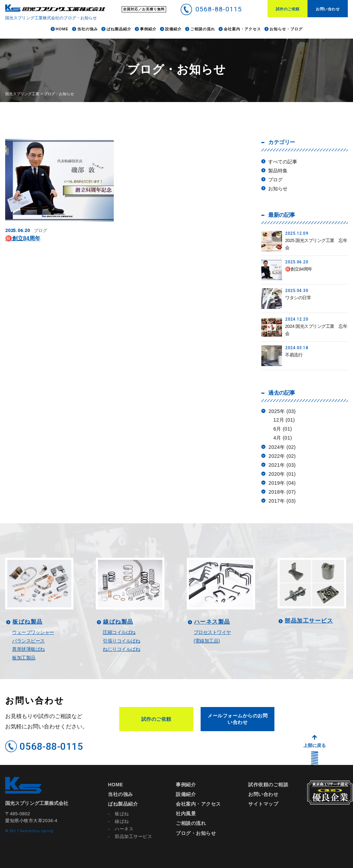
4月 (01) (283, 438)
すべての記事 (283, 162)
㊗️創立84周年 (23, 238)
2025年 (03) (282, 411)
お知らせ (278, 189)
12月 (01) (284, 420)
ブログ (275, 180)
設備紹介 (186, 794)
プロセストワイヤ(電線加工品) (212, 637)
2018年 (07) (282, 492)
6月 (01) (283, 429)
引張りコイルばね (121, 641)
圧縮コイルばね (119, 632)
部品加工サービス (309, 621)
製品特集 (278, 171)
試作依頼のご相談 (268, 785)
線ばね (122, 821)
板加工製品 (24, 658)
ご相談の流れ (191, 823)
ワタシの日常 (298, 298)
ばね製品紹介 (123, 804)
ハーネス (124, 829)
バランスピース (28, 641)
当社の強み (120, 794)
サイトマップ (263, 804)
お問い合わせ (328, 9)
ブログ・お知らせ (196, 833)
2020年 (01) (282, 474)
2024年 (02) (282, 447)
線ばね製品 (118, 622)
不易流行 (294, 355)
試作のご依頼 (288, 9)
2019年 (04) (282, 483)
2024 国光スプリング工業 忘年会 (316, 330)
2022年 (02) (282, 456)
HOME (115, 785)
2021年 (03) (282, 465)
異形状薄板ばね (28, 649)
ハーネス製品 (212, 622)
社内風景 (186, 814)
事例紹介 (186, 785)
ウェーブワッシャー (33, 632)
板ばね (122, 814)
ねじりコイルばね (121, 649)
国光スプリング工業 (22, 94)
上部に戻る (315, 745)
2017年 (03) (282, 501)
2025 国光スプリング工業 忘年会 (316, 244)
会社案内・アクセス (198, 804)
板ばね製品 (28, 622)
